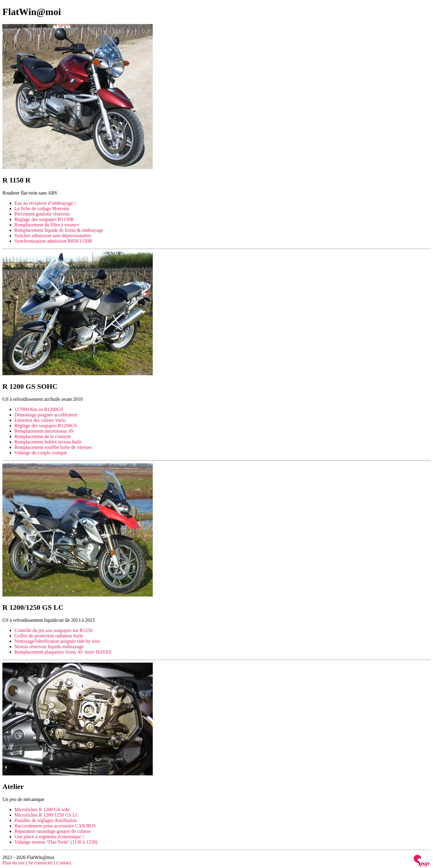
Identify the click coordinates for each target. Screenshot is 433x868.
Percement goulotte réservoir (42, 214)
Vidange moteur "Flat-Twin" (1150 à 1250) (56, 842)
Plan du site (14, 863)
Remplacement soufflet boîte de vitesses (53, 447)
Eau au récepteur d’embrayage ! (45, 203)
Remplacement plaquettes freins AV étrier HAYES (63, 652)
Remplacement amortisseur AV (44, 431)
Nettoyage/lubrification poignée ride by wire (57, 641)
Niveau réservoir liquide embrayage (49, 647)
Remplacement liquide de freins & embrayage (59, 230)
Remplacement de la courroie (43, 436)
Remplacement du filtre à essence (47, 225)
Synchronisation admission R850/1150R (53, 241)
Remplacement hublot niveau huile (48, 442)
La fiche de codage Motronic (42, 209)
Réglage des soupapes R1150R (44, 219)
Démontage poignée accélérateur (46, 415)
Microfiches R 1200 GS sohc (42, 810)
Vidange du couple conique (41, 453)
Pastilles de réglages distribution (46, 820)
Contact (64, 863)
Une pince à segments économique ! (49, 837)
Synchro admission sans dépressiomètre (53, 236)
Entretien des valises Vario (40, 420)
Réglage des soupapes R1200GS (46, 426)
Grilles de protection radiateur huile (49, 636)
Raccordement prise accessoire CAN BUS (55, 826)
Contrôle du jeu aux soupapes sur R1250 (54, 630)
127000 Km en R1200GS (39, 409)
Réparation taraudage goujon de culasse (53, 831)
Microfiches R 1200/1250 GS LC (46, 815)
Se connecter (41, 863)
